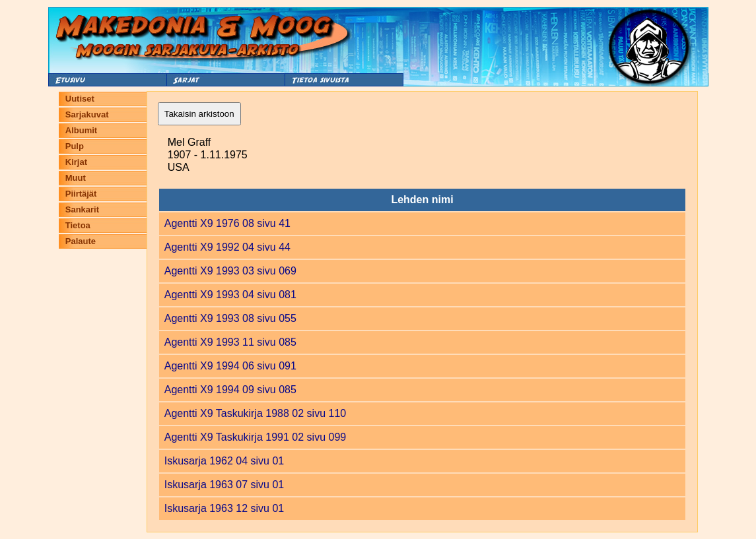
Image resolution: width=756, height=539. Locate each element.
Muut (76, 178)
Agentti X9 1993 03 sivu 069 (230, 271)
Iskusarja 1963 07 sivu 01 (224, 485)
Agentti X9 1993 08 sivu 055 (230, 318)
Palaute (81, 241)
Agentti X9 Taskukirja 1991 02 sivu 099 (255, 437)
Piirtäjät (81, 194)
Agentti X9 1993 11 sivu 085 (230, 342)
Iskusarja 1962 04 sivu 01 (224, 461)
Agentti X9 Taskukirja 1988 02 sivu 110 (255, 413)
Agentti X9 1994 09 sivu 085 (230, 390)
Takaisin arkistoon (199, 114)
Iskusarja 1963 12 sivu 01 (224, 508)
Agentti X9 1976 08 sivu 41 (227, 223)
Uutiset (80, 99)
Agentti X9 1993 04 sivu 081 (230, 295)
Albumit (81, 130)
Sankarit (82, 209)
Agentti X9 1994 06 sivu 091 (230, 366)
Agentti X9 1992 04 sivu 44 (227, 247)
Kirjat (76, 162)
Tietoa (78, 225)
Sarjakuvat (87, 114)
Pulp (75, 146)
